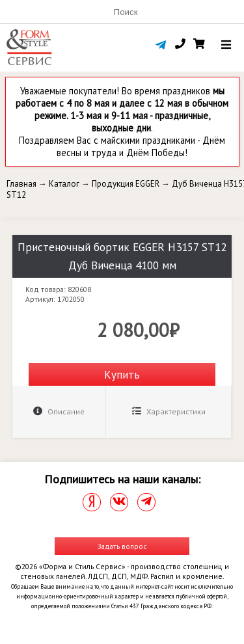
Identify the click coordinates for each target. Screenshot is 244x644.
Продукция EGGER (126, 184)
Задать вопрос (122, 546)
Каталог (64, 184)
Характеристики (169, 411)
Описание (59, 411)
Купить (122, 374)
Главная (21, 184)
